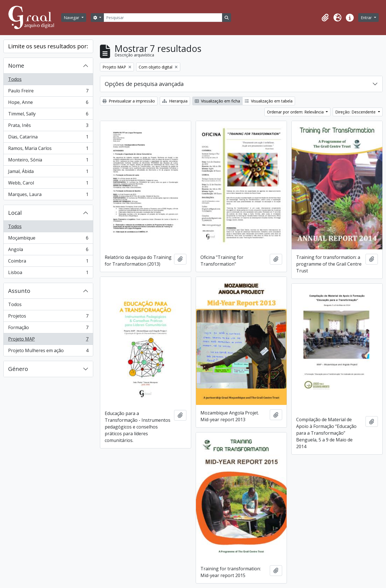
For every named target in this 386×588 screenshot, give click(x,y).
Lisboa (48, 274)
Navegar (72, 18)
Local (15, 213)
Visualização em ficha (217, 101)
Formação (48, 329)
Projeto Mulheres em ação (48, 352)
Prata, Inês (48, 127)
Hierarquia (175, 101)
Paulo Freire (48, 92)
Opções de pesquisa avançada (144, 84)
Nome (16, 66)
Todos (15, 79)
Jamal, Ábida (48, 173)
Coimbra (48, 262)
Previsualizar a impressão (129, 101)
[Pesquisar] (163, 18)
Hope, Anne (48, 103)
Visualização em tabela (269, 101)
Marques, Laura (48, 195)
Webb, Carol (48, 184)
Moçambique (48, 239)
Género (18, 369)
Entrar (367, 18)
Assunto (19, 291)
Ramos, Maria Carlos (48, 150)
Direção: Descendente (356, 112)
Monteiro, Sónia (48, 161)
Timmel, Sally (48, 115)
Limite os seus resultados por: (48, 46)
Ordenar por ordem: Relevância (296, 112)
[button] (325, 18)
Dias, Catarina (48, 138)
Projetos (48, 317)
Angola (48, 251)
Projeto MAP (48, 340)
